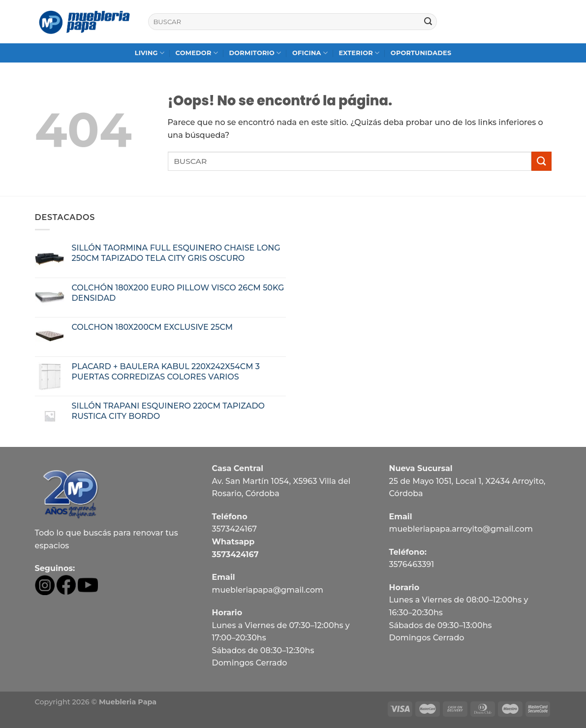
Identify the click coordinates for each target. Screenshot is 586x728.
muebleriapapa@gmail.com (267, 590)
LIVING (150, 53)
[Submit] (428, 22)
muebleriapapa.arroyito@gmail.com (461, 529)
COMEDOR (197, 53)
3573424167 (234, 529)
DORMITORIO (255, 53)
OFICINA (310, 53)
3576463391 (411, 564)
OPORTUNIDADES (421, 53)
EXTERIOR (359, 53)
